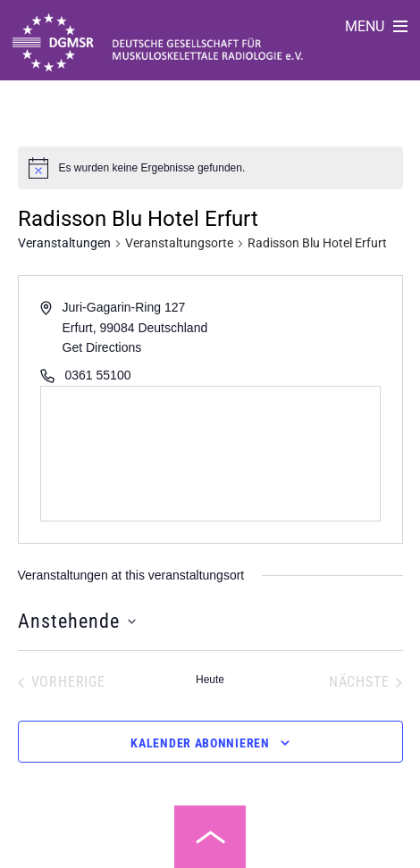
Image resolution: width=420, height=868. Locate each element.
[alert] (152, 168)
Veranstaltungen (64, 243)
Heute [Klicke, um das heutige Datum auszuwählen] (210, 680)
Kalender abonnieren (200, 743)
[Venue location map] (210, 454)
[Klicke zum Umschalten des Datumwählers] (77, 621)
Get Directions (102, 347)
